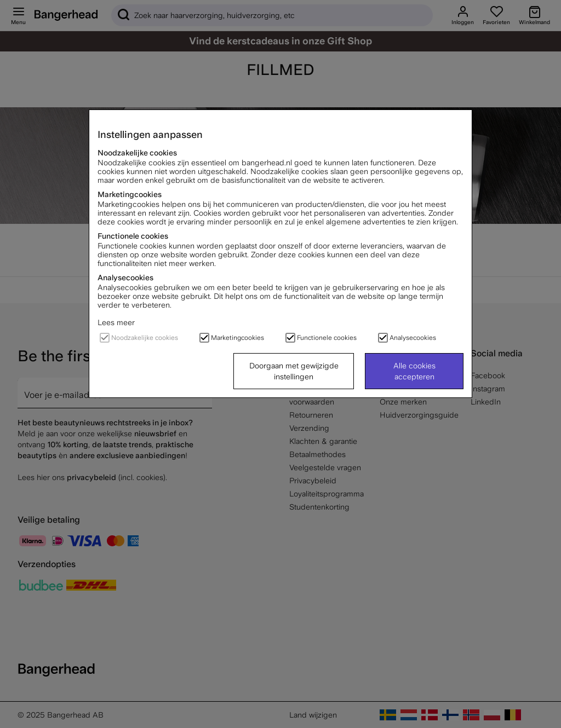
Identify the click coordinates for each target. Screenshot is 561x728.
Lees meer (116, 322)
